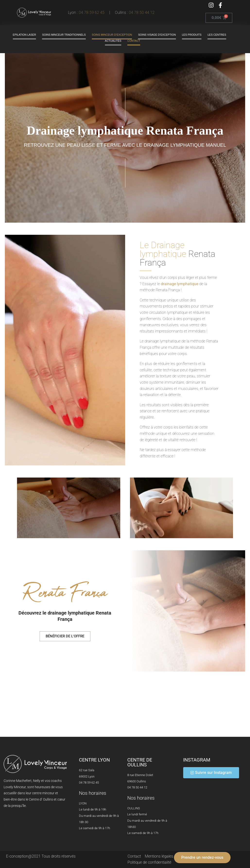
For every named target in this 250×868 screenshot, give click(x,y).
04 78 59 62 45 (93, 12)
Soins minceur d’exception (112, 35)
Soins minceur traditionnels (64, 35)
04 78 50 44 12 (142, 12)
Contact (134, 41)
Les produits (192, 35)
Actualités (113, 41)
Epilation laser (25, 35)
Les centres (217, 35)
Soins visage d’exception (157, 35)
